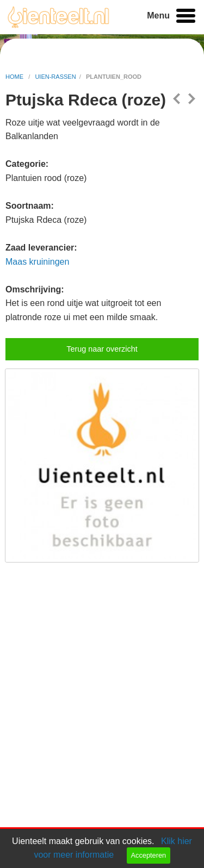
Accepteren (148, 855)
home (15, 77)
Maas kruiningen (37, 262)
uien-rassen (55, 77)
